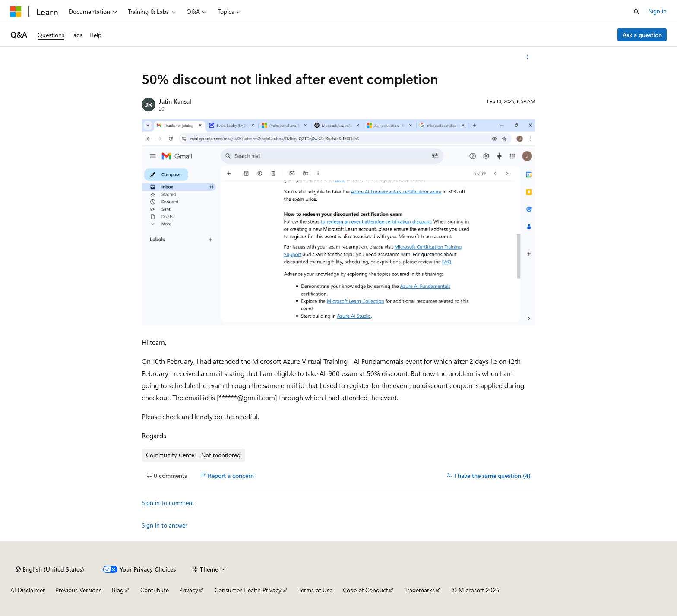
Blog (118, 590)
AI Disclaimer (28, 590)
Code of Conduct (365, 590)
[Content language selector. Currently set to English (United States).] (50, 569)
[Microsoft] (16, 12)
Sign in (658, 11)
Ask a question (642, 35)
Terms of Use (315, 590)
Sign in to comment (168, 503)
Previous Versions (78, 590)
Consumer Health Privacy (248, 590)
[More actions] (528, 57)
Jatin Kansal (175, 101)
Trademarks (420, 590)
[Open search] (636, 12)
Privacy (189, 590)
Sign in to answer (165, 525)
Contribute (155, 590)
